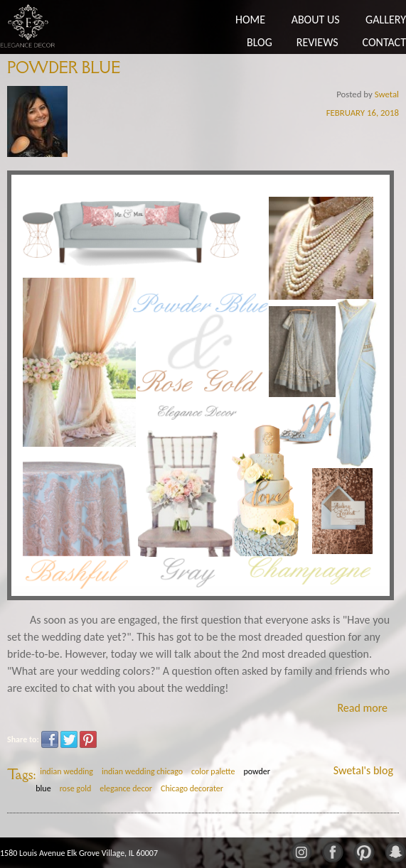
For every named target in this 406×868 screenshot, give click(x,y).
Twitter (69, 739)
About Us (316, 20)
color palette (213, 771)
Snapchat (395, 851)
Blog (260, 42)
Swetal (387, 94)
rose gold (76, 788)
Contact (384, 42)
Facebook (50, 739)
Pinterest (88, 739)
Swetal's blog (363, 770)
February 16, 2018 (363, 113)
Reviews (317, 42)
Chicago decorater (192, 788)
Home (250, 20)
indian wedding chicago (142, 771)
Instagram (301, 851)
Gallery (386, 20)
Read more (362, 708)
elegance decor (126, 788)
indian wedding (66, 771)
